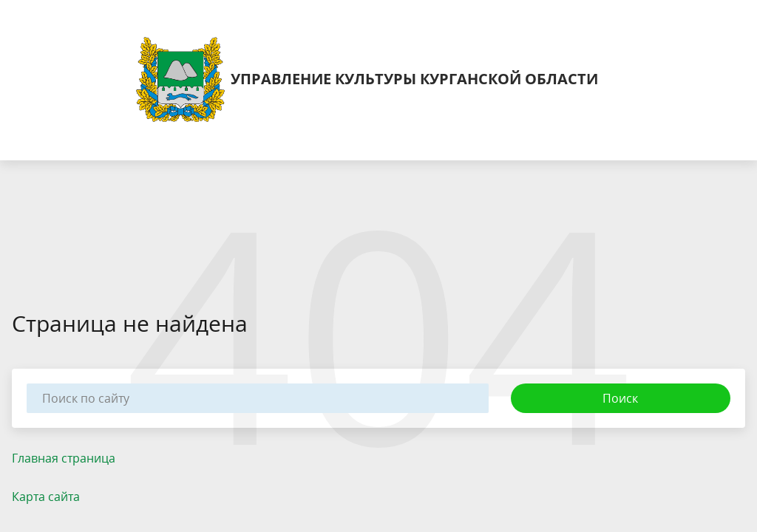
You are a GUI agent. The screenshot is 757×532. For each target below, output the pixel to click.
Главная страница (64, 458)
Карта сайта (46, 497)
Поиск (620, 398)
